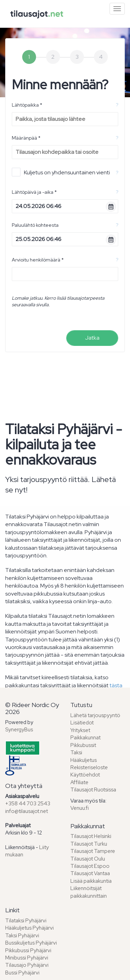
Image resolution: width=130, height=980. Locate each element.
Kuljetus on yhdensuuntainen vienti (61, 172)
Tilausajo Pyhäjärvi (27, 965)
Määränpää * (26, 138)
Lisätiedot (82, 723)
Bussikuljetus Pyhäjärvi (31, 943)
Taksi (76, 753)
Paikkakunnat (85, 738)
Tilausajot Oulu (88, 859)
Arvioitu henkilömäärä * (38, 260)
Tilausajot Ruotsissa (93, 790)
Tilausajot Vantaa (90, 873)
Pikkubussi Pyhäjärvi (28, 950)
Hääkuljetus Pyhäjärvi (29, 928)
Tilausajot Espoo (90, 866)
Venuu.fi (80, 808)
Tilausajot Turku (89, 844)
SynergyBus (19, 730)
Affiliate (79, 782)
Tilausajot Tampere (93, 851)
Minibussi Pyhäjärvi (27, 958)
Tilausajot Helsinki (91, 836)
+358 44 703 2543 (28, 804)
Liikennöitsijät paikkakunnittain (89, 892)
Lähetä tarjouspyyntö (95, 715)
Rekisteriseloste (89, 767)
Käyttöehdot (85, 775)
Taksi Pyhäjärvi (22, 936)
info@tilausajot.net (27, 811)
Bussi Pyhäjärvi (22, 973)
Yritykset (80, 730)
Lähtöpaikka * (27, 105)
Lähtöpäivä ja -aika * (34, 192)
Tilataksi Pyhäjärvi (26, 921)
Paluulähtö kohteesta (35, 225)
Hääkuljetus (84, 760)
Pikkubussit (83, 745)
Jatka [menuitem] (92, 338)
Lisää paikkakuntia (91, 881)
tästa (116, 685)
